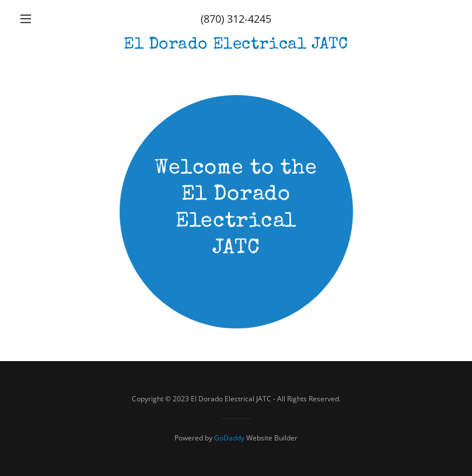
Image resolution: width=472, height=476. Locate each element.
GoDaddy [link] (229, 438)
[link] (236, 45)
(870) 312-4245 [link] (236, 19)
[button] (47, 19)
